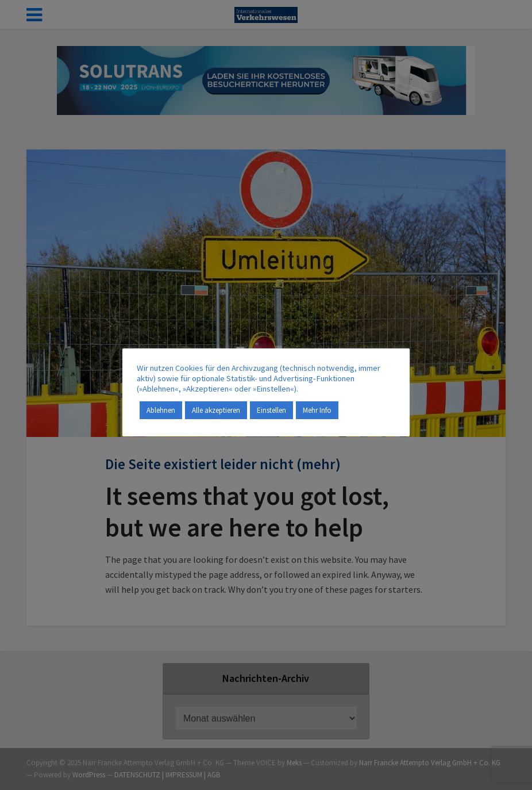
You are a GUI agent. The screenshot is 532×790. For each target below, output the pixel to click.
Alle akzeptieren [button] (216, 410)
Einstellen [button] (271, 410)
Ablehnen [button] (161, 410)
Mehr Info (317, 410)
